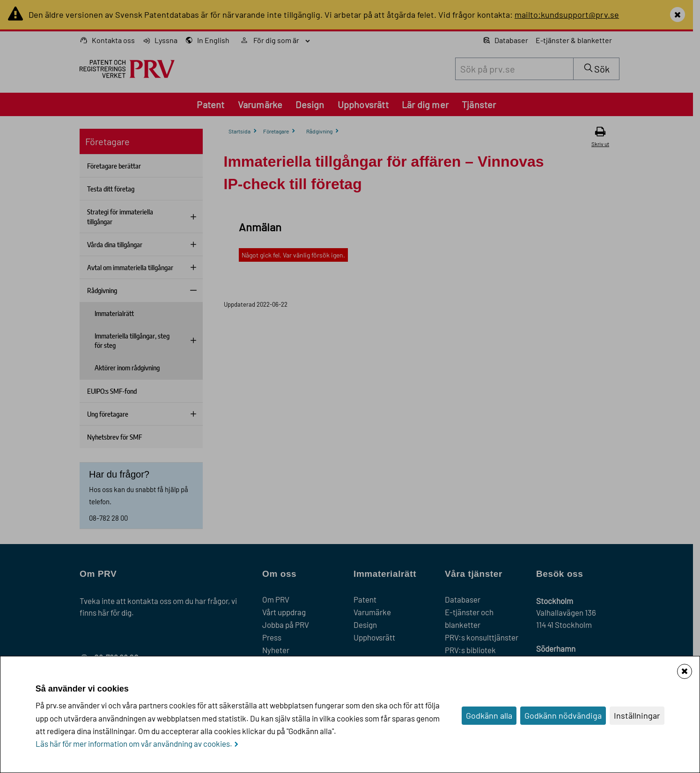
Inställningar (637, 715)
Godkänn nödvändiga (563, 715)
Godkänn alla (489, 715)
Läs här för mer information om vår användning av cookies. (134, 744)
